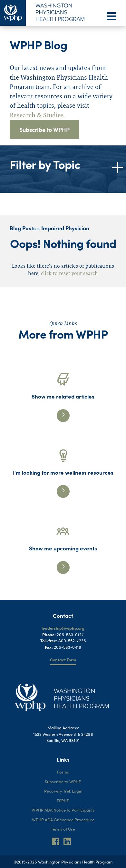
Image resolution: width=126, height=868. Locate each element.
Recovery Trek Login (63, 791)
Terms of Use (63, 829)
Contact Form (63, 660)
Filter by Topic (45, 164)
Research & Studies (37, 115)
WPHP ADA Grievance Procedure (63, 819)
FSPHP (63, 800)
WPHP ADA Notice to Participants (63, 810)
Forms (63, 772)
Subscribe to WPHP (44, 129)
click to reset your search (69, 273)
